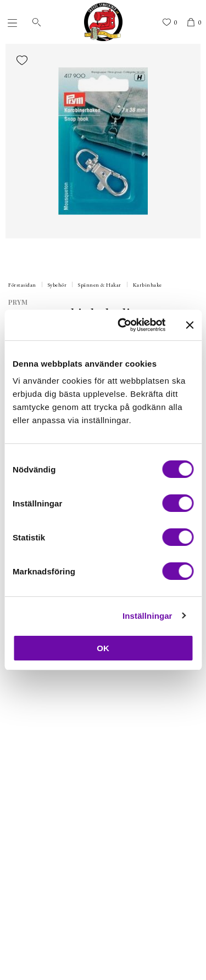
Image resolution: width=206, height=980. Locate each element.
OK (103, 648)
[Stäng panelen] (190, 325)
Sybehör (57, 285)
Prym (18, 302)
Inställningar (147, 616)
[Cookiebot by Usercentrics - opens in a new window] (123, 325)
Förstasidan (22, 285)
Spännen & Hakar (100, 285)
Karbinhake (147, 285)
